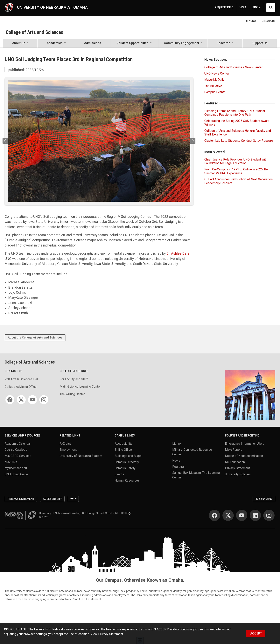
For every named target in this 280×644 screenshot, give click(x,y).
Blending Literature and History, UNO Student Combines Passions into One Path (235, 113)
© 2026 (44, 517)
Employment (68, 450)
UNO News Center (217, 73)
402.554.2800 (264, 499)
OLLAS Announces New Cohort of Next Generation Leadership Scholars (238, 181)
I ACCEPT (255, 633)
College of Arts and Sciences (35, 32)
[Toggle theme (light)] (73, 499)
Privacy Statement (237, 468)
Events (119, 474)
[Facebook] (10, 400)
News (176, 460)
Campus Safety (125, 468)
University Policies (238, 474)
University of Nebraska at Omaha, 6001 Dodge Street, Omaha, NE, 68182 (85, 513)
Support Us (260, 43)
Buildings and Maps (128, 456)
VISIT (243, 7)
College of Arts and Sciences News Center (233, 67)
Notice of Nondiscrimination (244, 456)
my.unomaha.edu (16, 468)
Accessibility (124, 443)
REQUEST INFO (224, 7)
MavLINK (11, 462)
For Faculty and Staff (74, 379)
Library (177, 443)
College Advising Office (21, 387)
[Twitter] (21, 400)
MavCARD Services (18, 456)
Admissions (93, 43)
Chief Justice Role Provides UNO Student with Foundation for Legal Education (236, 161)
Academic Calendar (18, 443)
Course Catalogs (16, 450)
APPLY (256, 7)
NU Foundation (235, 462)
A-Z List (65, 443)
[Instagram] (44, 400)
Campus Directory (127, 462)
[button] (20, 43)
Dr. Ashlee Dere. (178, 253)
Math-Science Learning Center (80, 387)
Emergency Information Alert (244, 443)
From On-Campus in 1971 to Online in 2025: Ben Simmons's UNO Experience (237, 171)
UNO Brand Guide (16, 474)
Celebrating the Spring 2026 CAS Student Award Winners (237, 123)
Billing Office (123, 450)
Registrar (178, 467)
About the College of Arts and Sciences (35, 338)
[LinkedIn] (255, 515)
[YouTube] (32, 400)
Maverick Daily (214, 80)
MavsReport (233, 450)
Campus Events (215, 92)
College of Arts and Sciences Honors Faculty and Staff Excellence (238, 133)
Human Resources (127, 480)
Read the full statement (87, 599)
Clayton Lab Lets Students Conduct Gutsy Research (239, 141)
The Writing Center (72, 394)
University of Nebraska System (81, 456)
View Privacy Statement (107, 634)
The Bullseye (213, 86)
